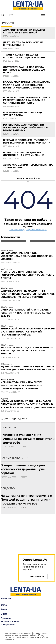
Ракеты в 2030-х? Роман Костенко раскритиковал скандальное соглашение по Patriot (26, 100)
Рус (11, 15)
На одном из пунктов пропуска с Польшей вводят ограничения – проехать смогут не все (26, 500)
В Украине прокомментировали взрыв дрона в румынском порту (27, 141)
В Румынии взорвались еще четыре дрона (23, 114)
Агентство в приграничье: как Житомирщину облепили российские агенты (27, 275)
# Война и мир (7, 250)
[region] (28, 533)
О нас (4, 614)
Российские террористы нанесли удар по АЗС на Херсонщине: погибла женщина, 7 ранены (27, 85)
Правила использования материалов (10, 621)
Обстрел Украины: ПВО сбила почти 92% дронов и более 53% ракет (24, 70)
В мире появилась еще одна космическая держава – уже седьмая (23, 469)
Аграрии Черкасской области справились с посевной (24, 31)
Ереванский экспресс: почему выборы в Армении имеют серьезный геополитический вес (28, 332)
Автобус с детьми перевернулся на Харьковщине (28, 166)
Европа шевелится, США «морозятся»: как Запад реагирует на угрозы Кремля (27, 351)
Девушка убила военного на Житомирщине (23, 44)
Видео (4, 609)
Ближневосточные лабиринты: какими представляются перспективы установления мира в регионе (28, 294)
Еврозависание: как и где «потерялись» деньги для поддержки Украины (27, 256)
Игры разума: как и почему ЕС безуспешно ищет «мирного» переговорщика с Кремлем (22, 385)
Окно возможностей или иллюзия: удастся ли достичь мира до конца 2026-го (26, 313)
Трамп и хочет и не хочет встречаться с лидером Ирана (24, 56)
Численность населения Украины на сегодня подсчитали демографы (29, 439)
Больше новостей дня (28, 178)
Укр (2, 15)
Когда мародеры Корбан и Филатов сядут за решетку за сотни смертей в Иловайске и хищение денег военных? (28, 404)
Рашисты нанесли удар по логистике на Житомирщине (23, 154)
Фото (4, 605)
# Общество (6, 269)
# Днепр (4, 399)
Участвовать (37, 576)
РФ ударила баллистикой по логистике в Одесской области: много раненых (25, 128)
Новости (6, 599)
